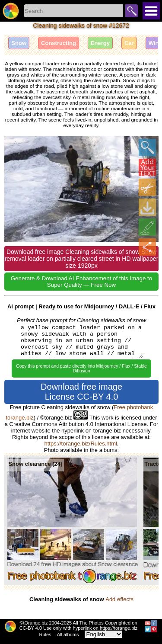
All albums (68, 634)
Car (129, 43)
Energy (100, 43)
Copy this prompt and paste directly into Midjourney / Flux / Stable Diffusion (81, 368)
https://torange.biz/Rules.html (81, 444)
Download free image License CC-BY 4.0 (81, 392)
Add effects (119, 599)
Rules (45, 634)
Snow (19, 43)
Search (132, 11)
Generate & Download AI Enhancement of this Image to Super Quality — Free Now (81, 282)
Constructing (59, 43)
